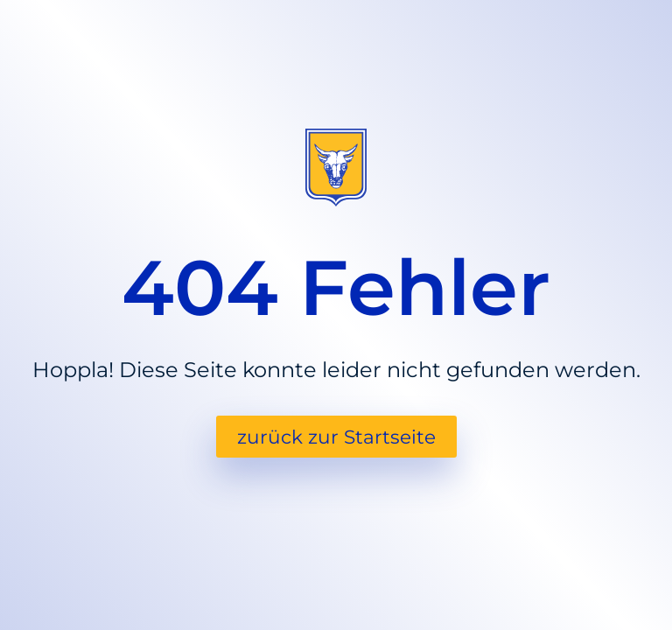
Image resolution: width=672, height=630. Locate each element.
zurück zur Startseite (336, 437)
